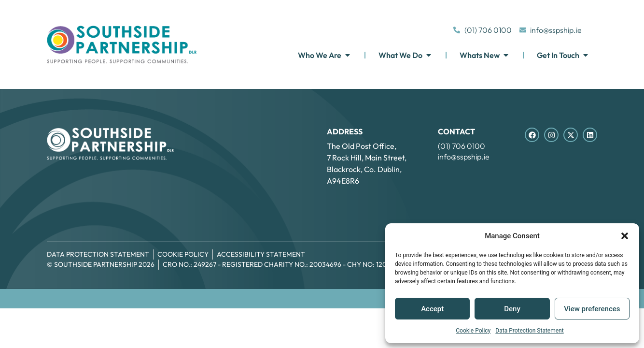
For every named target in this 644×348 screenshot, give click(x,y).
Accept (432, 309)
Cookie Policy (473, 331)
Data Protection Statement (529, 331)
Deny (512, 309)
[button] (625, 236)
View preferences (592, 309)
